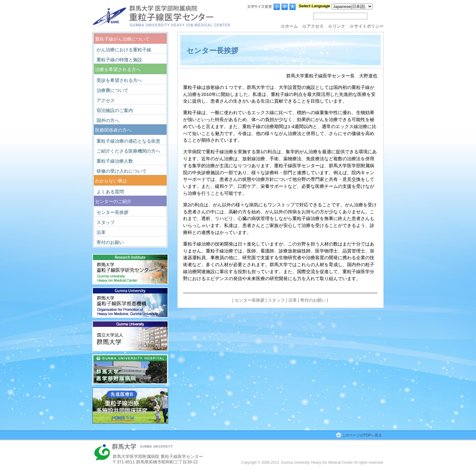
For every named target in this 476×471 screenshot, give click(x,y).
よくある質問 (110, 192)
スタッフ (276, 300)
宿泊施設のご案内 (115, 110)
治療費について (112, 90)
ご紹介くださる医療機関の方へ (128, 151)
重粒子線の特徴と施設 (119, 60)
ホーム (291, 26)
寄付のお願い (313, 300)
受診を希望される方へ (119, 80)
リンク (339, 26)
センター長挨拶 (250, 300)
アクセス (315, 26)
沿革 (293, 300)
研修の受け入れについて (122, 171)
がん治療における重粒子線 (124, 50)
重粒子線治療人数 (115, 161)
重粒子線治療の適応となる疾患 (128, 141)
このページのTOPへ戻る (362, 435)
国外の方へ (108, 120)
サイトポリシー (369, 26)
